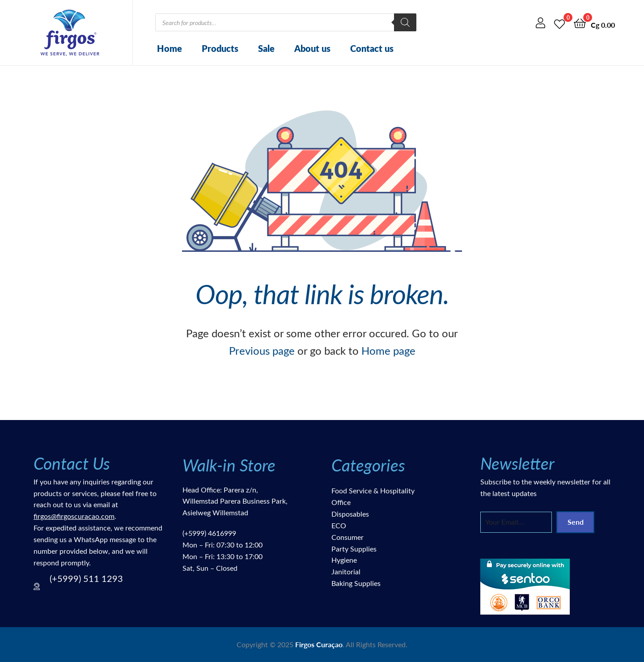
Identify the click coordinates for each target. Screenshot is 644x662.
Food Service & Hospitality (373, 490)
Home (169, 48)
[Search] (405, 22)
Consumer (347, 537)
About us (312, 48)
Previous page (262, 350)
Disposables (350, 514)
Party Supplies (354, 549)
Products (220, 48)
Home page (388, 350)
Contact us (372, 48)
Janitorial (346, 571)
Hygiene (344, 560)
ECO (339, 525)
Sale (266, 48)
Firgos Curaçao (319, 644)
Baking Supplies (356, 583)
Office (341, 502)
